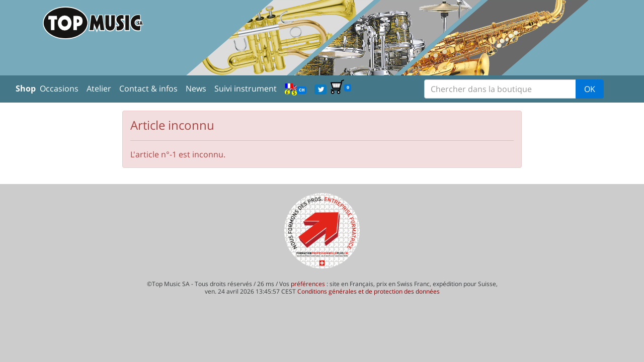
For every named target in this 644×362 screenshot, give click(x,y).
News (196, 88)
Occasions (59, 88)
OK (590, 89)
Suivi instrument (246, 88)
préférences (308, 284)
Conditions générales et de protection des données (369, 291)
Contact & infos (148, 88)
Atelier (99, 88)
